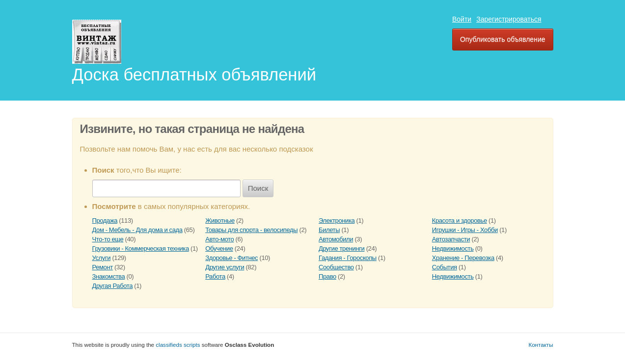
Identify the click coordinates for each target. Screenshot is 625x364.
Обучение (219, 248)
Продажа (105, 221)
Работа (215, 276)
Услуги (102, 258)
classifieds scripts (178, 345)
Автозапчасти (451, 239)
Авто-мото (219, 239)
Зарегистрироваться (509, 19)
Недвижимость (453, 248)
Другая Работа (113, 286)
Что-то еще (108, 239)
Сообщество (336, 267)
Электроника (337, 221)
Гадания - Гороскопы (348, 258)
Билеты (329, 230)
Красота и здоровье (460, 221)
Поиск (258, 188)
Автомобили (336, 239)
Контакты (541, 345)
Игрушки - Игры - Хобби (465, 230)
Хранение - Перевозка (463, 258)
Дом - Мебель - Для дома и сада (137, 230)
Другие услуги (225, 267)
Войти (462, 19)
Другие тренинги (341, 248)
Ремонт (103, 267)
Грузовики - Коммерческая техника (141, 248)
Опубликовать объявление (503, 39)
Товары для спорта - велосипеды (251, 230)
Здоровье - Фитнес (231, 258)
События (445, 267)
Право (327, 276)
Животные (220, 221)
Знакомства (109, 276)
